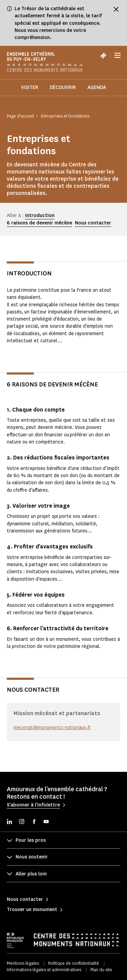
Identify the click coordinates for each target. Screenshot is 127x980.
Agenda (97, 87)
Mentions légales (23, 963)
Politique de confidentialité (73, 963)
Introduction (40, 215)
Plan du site (101, 970)
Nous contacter (93, 223)
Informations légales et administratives (44, 970)
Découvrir (63, 87)
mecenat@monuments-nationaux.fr (52, 728)
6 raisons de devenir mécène (39, 223)
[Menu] (118, 55)
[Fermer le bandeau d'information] (116, 9)
